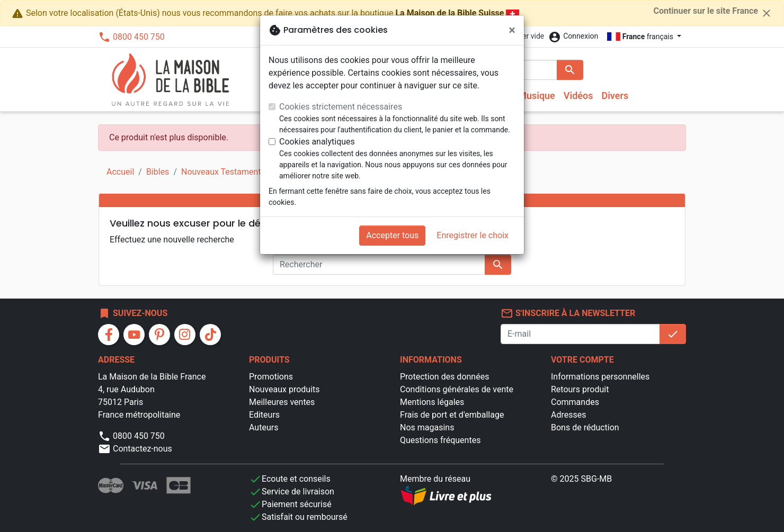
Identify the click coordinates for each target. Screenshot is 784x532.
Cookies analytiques (317, 142)
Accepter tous (392, 235)
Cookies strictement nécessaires (341, 107)
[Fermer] (512, 30)
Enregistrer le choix (473, 235)
